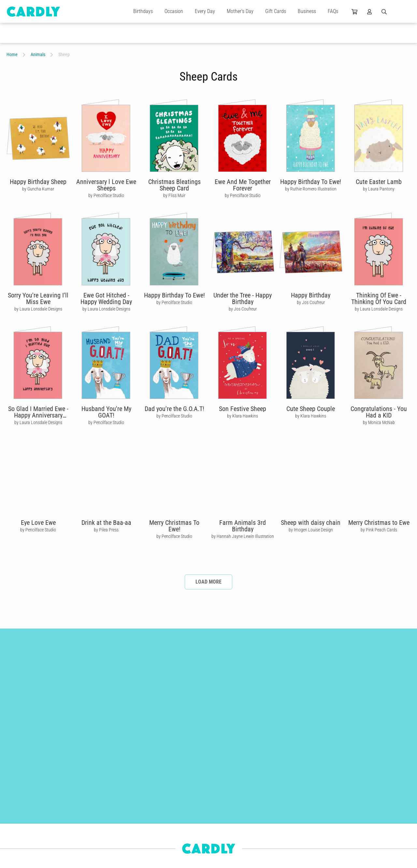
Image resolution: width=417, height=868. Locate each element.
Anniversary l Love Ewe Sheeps (106, 185)
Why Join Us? (255, 805)
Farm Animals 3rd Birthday (243, 526)
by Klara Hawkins (243, 416)
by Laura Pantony (379, 189)
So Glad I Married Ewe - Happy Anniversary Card (38, 415)
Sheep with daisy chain (311, 523)
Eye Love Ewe (38, 523)
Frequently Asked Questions (181, 852)
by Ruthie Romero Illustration (311, 189)
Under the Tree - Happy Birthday (243, 298)
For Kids (76, 841)
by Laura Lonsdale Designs (38, 309)
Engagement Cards (23, 817)
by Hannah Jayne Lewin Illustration (243, 536)
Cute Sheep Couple (311, 409)
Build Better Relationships (180, 794)
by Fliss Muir (174, 195)
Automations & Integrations (181, 829)
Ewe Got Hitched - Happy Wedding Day (106, 298)
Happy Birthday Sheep (38, 182)
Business (307, 11)
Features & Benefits (174, 817)
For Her (75, 829)
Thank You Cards (84, 805)
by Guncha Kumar (38, 189)
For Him (14, 841)
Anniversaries (18, 829)
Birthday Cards (82, 794)
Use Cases (166, 841)
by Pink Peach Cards (379, 530)
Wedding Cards (82, 817)
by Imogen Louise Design (311, 530)
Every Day (205, 11)
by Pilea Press (106, 530)
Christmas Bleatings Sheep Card (174, 185)
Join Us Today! (256, 817)
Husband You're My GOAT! (106, 412)
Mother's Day (240, 11)
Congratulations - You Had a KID (379, 412)
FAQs (333, 11)
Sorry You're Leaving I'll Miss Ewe (38, 298)
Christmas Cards (21, 805)
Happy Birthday (311, 295)
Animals (38, 54)
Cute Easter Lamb (379, 182)
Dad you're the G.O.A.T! (174, 409)
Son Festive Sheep (243, 409)
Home (12, 54)
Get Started (167, 805)
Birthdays (143, 11)
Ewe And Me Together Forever (243, 185)
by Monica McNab (379, 422)
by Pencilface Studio (106, 195)
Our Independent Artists (264, 794)
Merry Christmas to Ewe (379, 523)
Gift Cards (276, 11)
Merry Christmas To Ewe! (174, 526)
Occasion (174, 11)
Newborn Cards (20, 852)
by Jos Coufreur (243, 309)
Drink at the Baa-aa (106, 523)
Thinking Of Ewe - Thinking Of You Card (379, 298)
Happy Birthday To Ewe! (311, 182)
